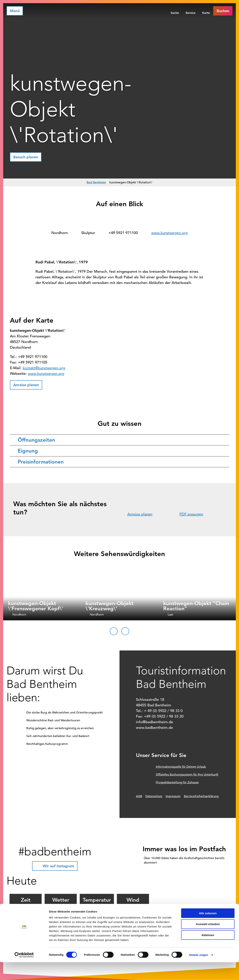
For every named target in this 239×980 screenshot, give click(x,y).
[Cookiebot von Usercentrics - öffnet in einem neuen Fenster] (24, 973)
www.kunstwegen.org (169, 233)
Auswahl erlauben (208, 942)
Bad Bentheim (96, 182)
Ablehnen (208, 953)
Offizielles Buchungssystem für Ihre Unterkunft (187, 775)
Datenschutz (154, 796)
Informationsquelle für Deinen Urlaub (181, 767)
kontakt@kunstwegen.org (44, 368)
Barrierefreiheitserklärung (201, 796)
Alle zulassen (208, 931)
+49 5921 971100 (123, 233)
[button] (223, 11)
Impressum (173, 796)
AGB (139, 796)
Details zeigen (199, 973)
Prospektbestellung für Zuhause (177, 782)
